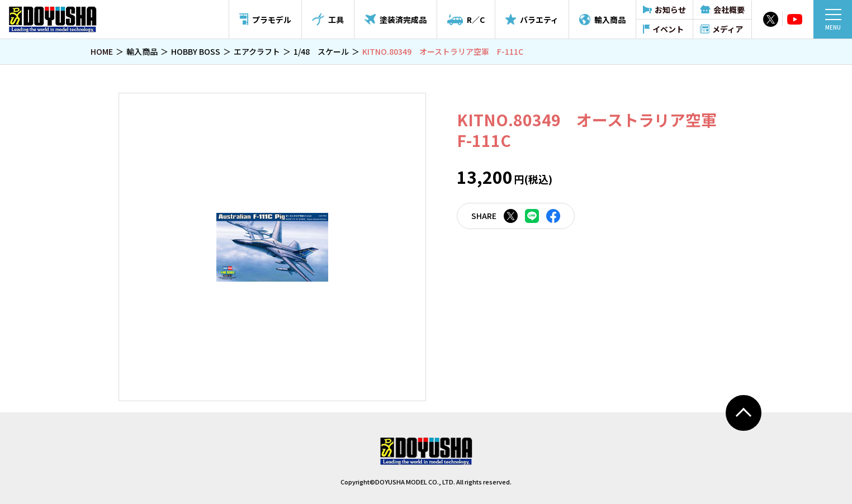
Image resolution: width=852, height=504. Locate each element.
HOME (102, 51)
